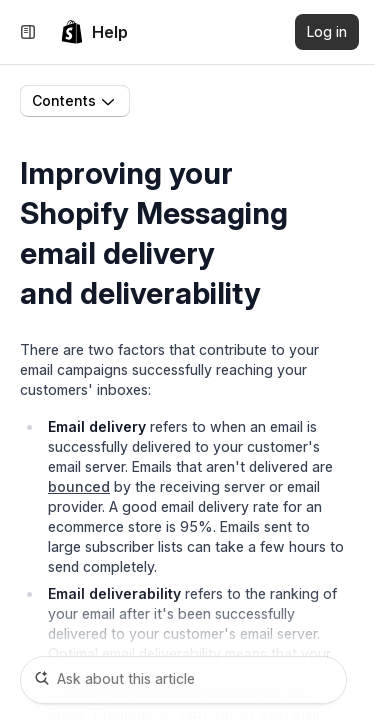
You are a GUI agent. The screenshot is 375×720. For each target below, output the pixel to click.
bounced (79, 486)
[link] (94, 32)
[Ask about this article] (183, 680)
